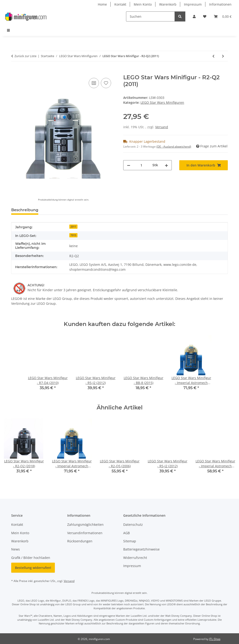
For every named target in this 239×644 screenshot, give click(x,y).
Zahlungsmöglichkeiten (85, 525)
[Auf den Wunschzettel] (106, 83)
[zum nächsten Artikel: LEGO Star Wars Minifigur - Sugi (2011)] (223, 56)
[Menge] (141, 165)
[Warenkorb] (223, 16)
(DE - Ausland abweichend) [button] (174, 147)
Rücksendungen (80, 541)
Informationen (220, 4)
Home (102, 4)
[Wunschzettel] (205, 16)
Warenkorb (168, 4)
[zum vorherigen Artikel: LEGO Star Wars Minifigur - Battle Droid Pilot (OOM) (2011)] (213, 56)
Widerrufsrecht (135, 558)
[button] (194, 16)
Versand (162, 127)
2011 (73, 227)
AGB (127, 533)
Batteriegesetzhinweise (141, 549)
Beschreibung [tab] (25, 210)
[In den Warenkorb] (15, 72)
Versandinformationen (85, 533)
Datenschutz (133, 525)
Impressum (193, 4)
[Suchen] (150, 16)
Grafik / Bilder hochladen (31, 558)
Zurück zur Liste (25, 56)
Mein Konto (143, 4)
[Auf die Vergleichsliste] (94, 83)
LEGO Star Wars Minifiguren (162, 102)
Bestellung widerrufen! (33, 568)
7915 (73, 235)
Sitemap (130, 541)
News (16, 549)
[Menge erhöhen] (166, 165)
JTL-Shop (215, 639)
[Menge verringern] (129, 165)
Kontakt (120, 4)
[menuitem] (9, 30)
